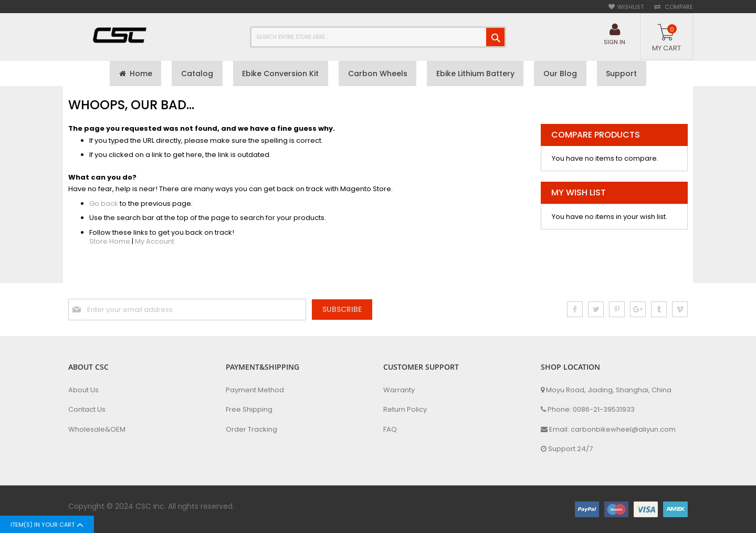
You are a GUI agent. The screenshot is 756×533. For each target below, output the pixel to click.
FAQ (390, 430)
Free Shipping (249, 410)
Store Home (110, 243)
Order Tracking (251, 430)
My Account (155, 243)
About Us (83, 390)
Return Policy (405, 410)
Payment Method (255, 390)
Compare (678, 7)
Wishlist (631, 7)
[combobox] (378, 37)
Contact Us (87, 410)
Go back (104, 205)
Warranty (399, 390)
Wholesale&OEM (97, 430)
